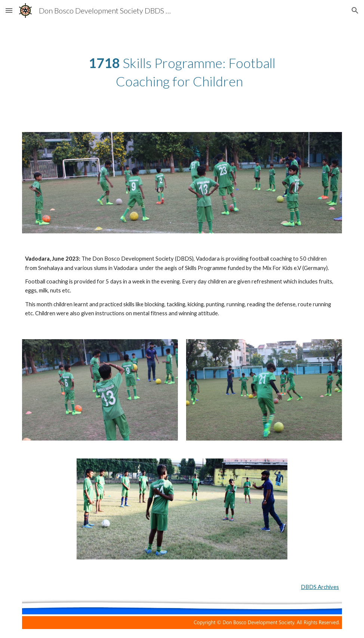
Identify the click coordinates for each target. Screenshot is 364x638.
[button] (9, 10)
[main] (182, 72)
